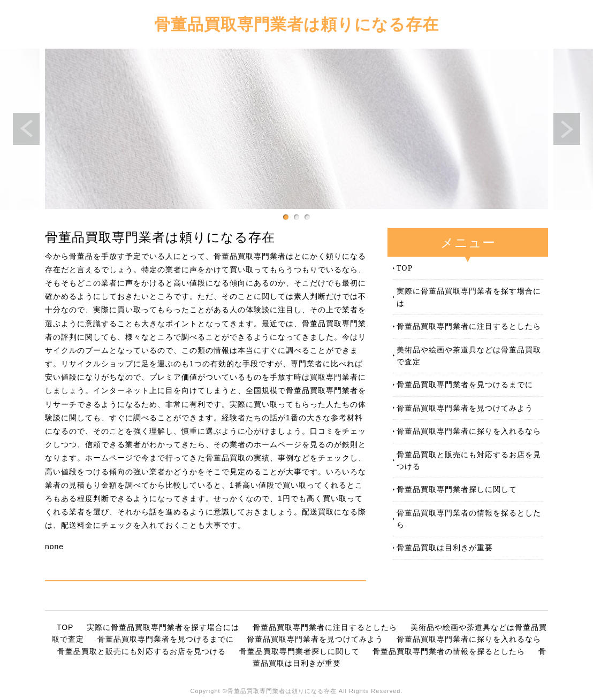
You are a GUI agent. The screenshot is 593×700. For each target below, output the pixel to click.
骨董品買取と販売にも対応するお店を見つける (469, 460)
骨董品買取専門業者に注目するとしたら (469, 326)
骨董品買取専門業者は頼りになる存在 (296, 24)
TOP (405, 268)
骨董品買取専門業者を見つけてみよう (465, 408)
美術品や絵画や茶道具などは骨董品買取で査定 (469, 355)
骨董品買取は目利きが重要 (445, 547)
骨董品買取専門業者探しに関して (457, 489)
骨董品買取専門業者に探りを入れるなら (469, 431)
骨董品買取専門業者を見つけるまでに (465, 384)
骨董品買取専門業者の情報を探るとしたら (469, 518)
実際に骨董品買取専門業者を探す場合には (469, 297)
